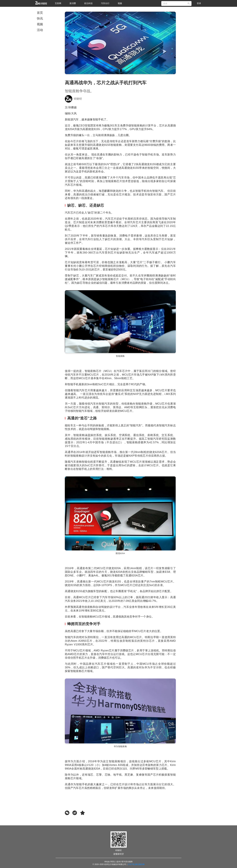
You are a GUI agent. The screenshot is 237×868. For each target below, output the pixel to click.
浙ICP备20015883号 (136, 864)
